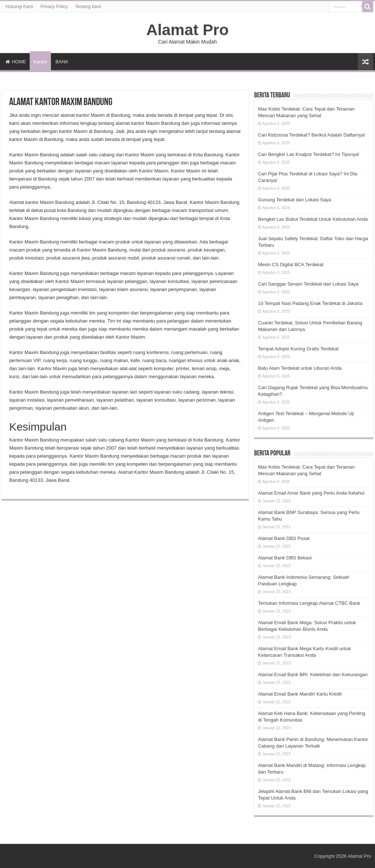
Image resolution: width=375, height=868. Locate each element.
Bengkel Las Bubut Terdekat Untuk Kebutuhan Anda (313, 219)
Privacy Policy (54, 7)
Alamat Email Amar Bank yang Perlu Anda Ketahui (311, 493)
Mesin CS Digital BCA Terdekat (291, 265)
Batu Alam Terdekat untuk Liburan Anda (300, 368)
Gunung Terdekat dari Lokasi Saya (294, 200)
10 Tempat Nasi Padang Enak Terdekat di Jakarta (310, 303)
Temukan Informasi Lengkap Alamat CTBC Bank (309, 603)
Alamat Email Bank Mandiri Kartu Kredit (300, 694)
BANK (62, 62)
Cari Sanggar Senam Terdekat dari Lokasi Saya (308, 284)
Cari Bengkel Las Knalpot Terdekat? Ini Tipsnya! (309, 154)
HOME (16, 62)
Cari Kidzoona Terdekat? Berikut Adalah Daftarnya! (311, 135)
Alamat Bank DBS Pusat (284, 538)
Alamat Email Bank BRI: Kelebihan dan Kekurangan (313, 675)
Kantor (40, 62)
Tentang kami (88, 7)
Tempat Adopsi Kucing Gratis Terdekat (298, 349)
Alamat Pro (187, 30)
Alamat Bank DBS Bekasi (285, 558)
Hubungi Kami (19, 7)
